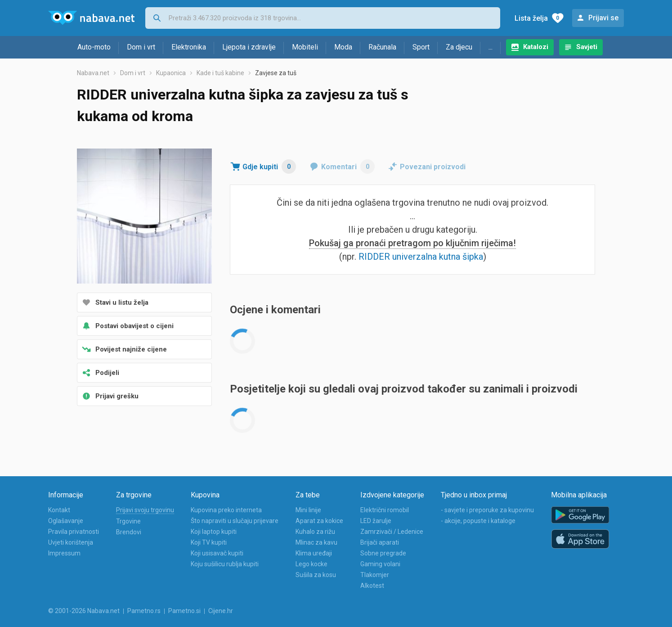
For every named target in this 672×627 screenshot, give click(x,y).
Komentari (348, 167)
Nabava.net (93, 73)
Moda (343, 47)
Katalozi (536, 47)
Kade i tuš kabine (220, 73)
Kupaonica (171, 73)
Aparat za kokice (319, 521)
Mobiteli (305, 47)
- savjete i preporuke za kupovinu (487, 510)
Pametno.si (184, 611)
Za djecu (459, 47)
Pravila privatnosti (74, 532)
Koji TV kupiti (209, 542)
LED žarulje (376, 521)
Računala (382, 47)
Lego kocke (311, 564)
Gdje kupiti (269, 167)
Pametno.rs (144, 611)
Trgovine (128, 521)
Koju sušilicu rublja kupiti (225, 564)
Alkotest (372, 586)
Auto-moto (94, 47)
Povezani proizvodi (433, 167)
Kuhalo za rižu (315, 532)
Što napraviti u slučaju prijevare (235, 521)
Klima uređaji (314, 553)
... (491, 47)
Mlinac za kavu (316, 542)
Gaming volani (380, 564)
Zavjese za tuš (276, 73)
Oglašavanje (66, 521)
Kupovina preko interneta (226, 510)
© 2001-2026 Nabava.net (84, 611)
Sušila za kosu (316, 575)
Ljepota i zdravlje (249, 47)
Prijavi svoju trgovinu (145, 510)
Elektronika (189, 47)
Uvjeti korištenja (71, 542)
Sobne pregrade (383, 553)
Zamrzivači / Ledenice (392, 532)
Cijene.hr (221, 611)
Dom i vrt (141, 47)
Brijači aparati (380, 542)
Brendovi (129, 532)
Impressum (64, 553)
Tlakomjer (375, 575)
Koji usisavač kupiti (217, 553)
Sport (421, 47)
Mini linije (308, 510)
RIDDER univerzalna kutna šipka (421, 257)
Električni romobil (385, 510)
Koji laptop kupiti (214, 532)
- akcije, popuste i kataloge (478, 521)
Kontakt (59, 510)
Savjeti (587, 47)
